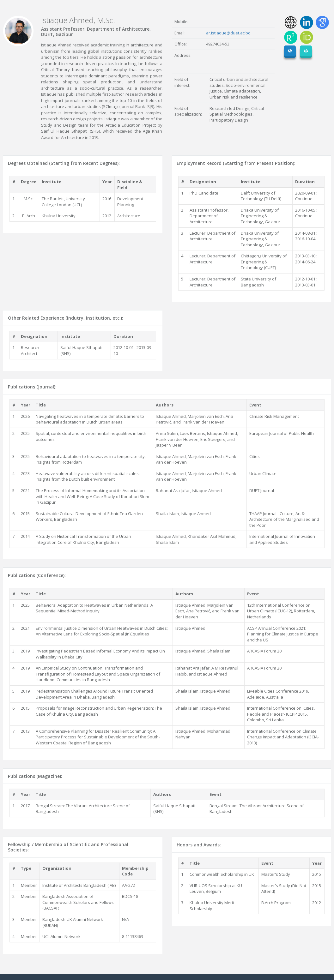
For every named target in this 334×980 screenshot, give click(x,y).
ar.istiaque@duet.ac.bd (228, 33)
